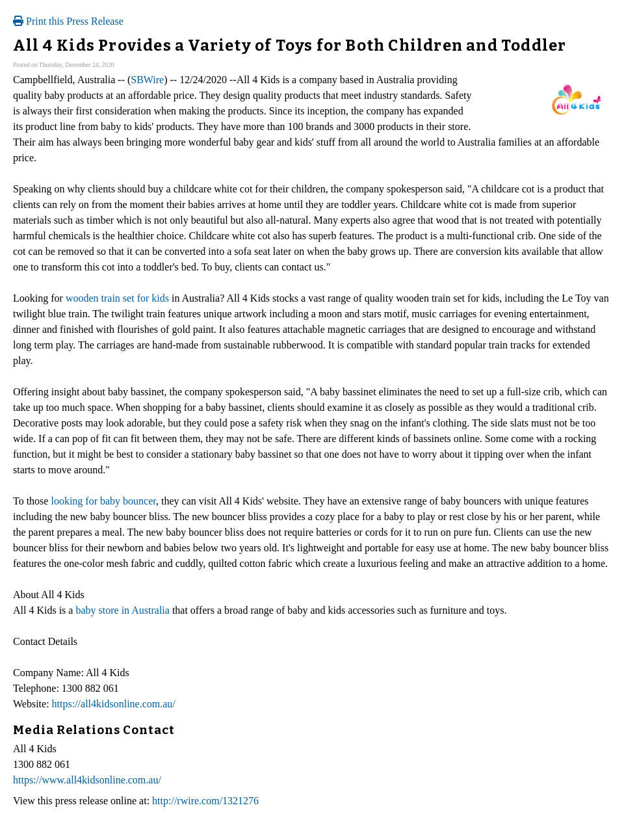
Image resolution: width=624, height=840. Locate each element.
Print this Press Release (68, 21)
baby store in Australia (122, 610)
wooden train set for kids (117, 298)
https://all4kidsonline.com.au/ (114, 704)
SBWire (147, 80)
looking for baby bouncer (103, 501)
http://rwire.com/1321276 (205, 801)
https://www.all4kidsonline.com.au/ (87, 780)
